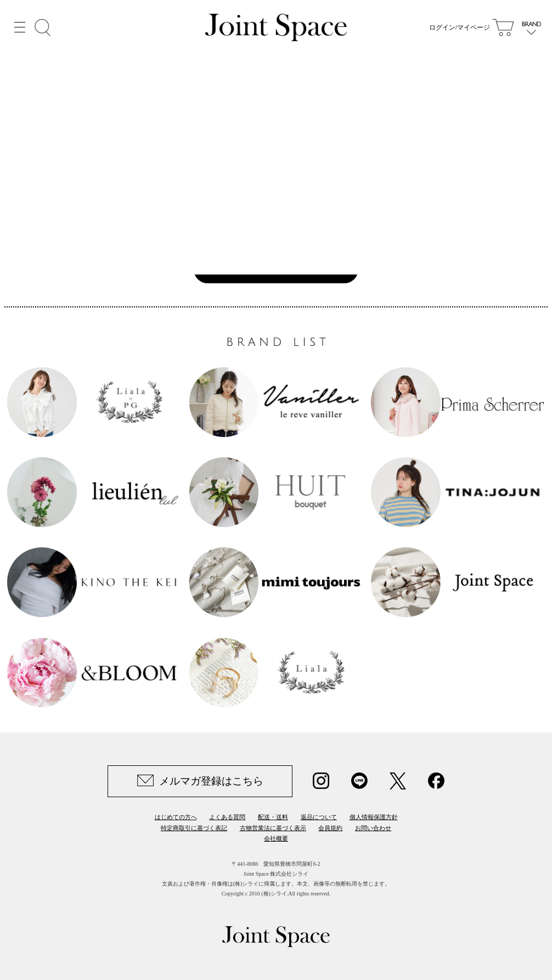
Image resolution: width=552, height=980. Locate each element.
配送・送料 (273, 817)
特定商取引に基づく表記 (194, 828)
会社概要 (276, 838)
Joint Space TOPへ (271, 269)
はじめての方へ (176, 817)
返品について (319, 817)
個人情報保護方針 (374, 817)
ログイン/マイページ (460, 27)
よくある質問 (227, 817)
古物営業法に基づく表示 (273, 828)
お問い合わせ (373, 828)
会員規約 (330, 828)
